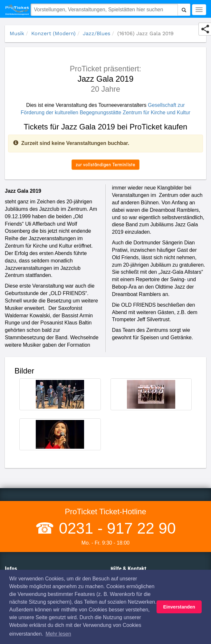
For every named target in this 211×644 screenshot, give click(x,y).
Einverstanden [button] (179, 607)
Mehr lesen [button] (58, 634)
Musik (17, 33)
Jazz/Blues (96, 33)
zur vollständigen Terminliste (105, 164)
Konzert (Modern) (53, 33)
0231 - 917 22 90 (115, 528)
